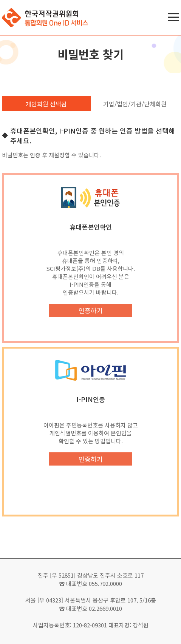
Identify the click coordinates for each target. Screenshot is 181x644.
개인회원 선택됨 (46, 104)
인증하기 (91, 310)
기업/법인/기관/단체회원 (135, 104)
